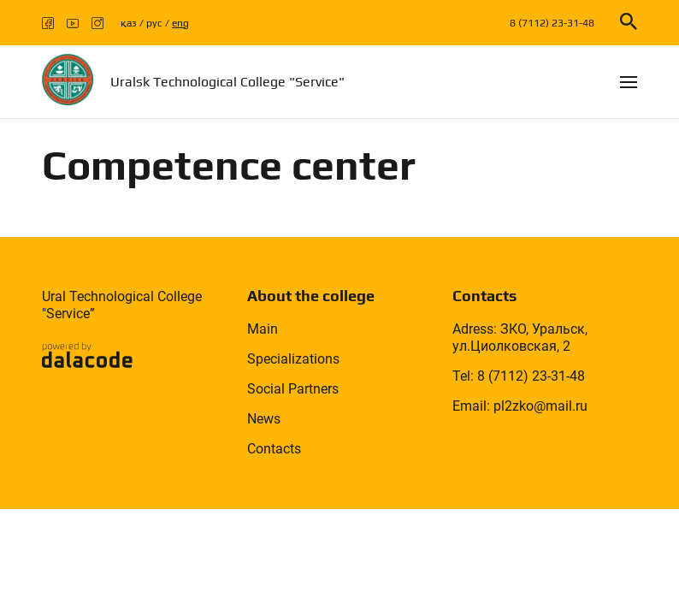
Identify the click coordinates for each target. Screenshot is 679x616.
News (264, 419)
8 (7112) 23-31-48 (552, 23)
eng (180, 23)
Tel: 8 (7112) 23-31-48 (519, 376)
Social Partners (293, 389)
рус (154, 23)
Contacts (274, 449)
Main (263, 329)
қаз (129, 23)
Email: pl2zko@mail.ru (520, 406)
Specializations (293, 359)
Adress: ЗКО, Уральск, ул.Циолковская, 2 (520, 338)
